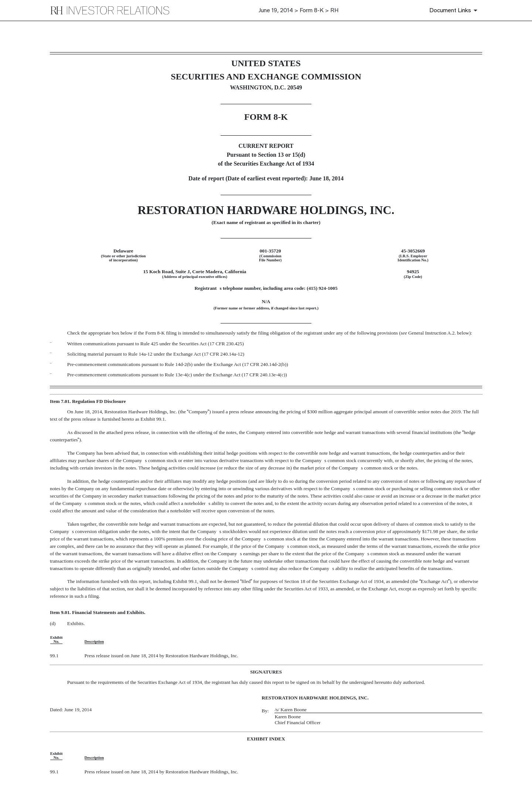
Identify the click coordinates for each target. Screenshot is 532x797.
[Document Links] (455, 10)
